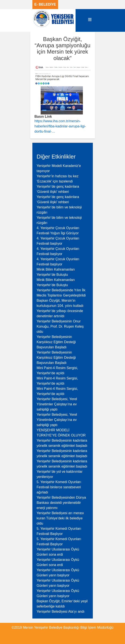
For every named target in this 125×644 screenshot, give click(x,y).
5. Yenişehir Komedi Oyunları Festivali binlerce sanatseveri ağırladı (59, 487)
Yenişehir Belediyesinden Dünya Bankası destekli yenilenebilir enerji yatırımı (61, 503)
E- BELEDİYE (45, 4)
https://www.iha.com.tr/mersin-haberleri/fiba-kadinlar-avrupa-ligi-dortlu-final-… (60, 126)
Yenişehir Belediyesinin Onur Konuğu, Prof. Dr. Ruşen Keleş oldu (60, 326)
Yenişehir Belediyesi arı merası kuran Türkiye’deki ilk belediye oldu (60, 518)
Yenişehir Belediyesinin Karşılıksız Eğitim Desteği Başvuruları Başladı (56, 342)
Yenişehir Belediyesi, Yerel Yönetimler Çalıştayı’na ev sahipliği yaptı (57, 404)
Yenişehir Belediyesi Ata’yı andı (61, 611)
